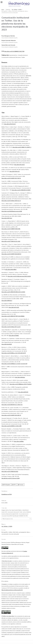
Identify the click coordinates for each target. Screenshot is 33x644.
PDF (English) (7, 485)
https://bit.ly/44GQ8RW (11, 270)
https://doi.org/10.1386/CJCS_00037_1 (22, 147)
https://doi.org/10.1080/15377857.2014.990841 (13, 316)
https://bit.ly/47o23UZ (19, 165)
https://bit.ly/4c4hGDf (7, 344)
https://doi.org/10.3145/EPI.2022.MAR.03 (11, 254)
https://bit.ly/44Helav (20, 377)
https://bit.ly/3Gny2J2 (14, 171)
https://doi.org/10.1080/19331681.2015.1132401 (13, 292)
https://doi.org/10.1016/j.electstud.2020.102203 (19, 276)
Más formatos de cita (8, 519)
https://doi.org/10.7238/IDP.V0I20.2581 (11, 229)
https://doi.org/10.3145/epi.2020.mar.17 (11, 201)
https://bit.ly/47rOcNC (14, 307)
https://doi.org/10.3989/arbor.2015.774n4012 (20, 384)
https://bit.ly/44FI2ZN (23, 392)
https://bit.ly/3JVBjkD (14, 336)
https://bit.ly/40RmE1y (7, 301)
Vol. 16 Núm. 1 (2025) (7, 526)
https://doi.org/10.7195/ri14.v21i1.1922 (11, 241)
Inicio (3, 10)
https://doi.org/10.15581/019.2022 (10, 471)
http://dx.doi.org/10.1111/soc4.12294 (11, 478)
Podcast (21, 485)
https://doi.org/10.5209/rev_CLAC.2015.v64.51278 (14, 353)
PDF (15, 485)
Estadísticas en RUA (7, 494)
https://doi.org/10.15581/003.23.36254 (21, 190)
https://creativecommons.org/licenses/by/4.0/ (12, 590)
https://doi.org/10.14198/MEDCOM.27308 (14, 51)
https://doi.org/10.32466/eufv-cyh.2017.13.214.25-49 (14, 364)
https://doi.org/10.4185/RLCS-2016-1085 (11, 426)
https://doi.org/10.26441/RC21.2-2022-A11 (12, 405)
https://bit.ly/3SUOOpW (10, 124)
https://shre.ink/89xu (19, 441)
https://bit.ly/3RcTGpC (7, 218)
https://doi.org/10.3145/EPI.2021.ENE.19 (11, 415)
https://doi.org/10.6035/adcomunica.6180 (12, 211)
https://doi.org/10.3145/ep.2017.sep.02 (11, 327)
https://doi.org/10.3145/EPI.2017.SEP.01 (11, 178)
